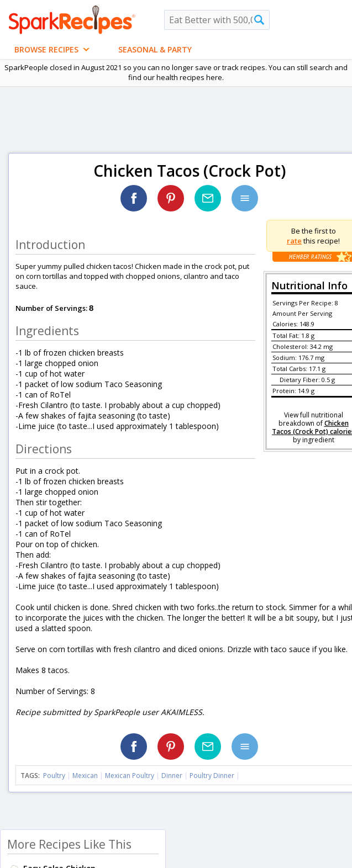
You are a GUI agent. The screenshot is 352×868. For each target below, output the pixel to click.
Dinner (172, 776)
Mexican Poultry (130, 776)
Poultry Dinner (212, 776)
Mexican (85, 776)
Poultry (54, 776)
